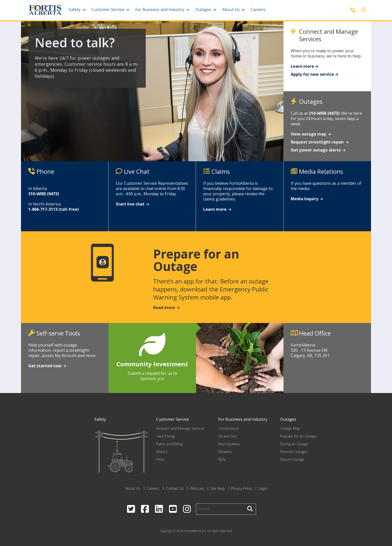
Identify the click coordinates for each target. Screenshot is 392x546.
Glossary (197, 488)
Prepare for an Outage (298, 436)
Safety (75, 9)
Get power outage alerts (316, 150)
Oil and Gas (228, 436)
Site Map (218, 488)
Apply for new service (312, 74)
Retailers (225, 452)
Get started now (45, 366)
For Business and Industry (160, 9)
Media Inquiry (304, 199)
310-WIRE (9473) (324, 113)
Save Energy (166, 436)
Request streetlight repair (317, 142)
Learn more (302, 66)
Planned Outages (294, 452)
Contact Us (175, 488)
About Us (231, 9)
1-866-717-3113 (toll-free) (53, 209)
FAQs (160, 459)
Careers (258, 9)
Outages (203, 9)
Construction (229, 428)
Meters (162, 452)
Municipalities (229, 444)
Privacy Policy (242, 488)
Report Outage (292, 459)
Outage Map (290, 428)
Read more (164, 307)
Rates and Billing (169, 444)
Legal (263, 488)
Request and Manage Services (180, 428)
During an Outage (294, 444)
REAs (222, 459)
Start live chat (130, 204)
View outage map (308, 134)
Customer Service (108, 9)
